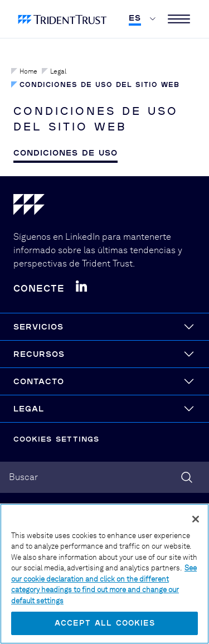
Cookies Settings (56, 439)
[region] (104, 574)
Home (24, 71)
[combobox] (104, 477)
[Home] (104, 207)
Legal (54, 71)
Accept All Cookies (105, 623)
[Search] (187, 477)
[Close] (196, 519)
